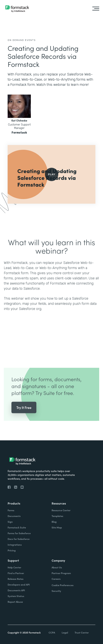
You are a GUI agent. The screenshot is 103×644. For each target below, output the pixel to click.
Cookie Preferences (63, 585)
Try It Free (24, 413)
